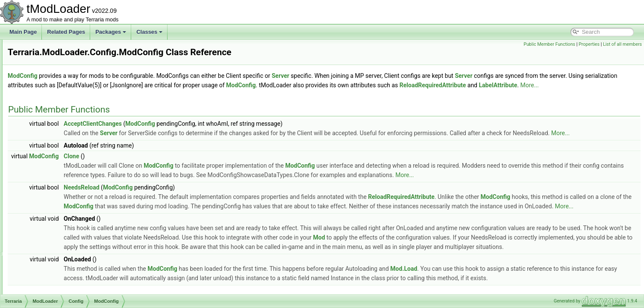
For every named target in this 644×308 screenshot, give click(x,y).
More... (245, 95)
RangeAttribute (66, 228)
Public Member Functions (549, 44)
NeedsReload (188, 206)
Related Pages (66, 32)
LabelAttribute (65, 162)
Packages (111, 32)
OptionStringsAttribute (74, 199)
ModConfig (61, 171)
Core (47, 293)
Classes (149, 32)
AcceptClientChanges (200, 133)
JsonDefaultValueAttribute (78, 152)
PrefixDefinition (66, 209)
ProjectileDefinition (70, 218)
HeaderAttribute (67, 105)
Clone (178, 175)
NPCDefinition (65, 181)
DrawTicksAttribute (70, 86)
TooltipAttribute (66, 284)
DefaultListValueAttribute (77, 77)
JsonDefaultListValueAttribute (82, 143)
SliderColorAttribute (71, 265)
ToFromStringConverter (75, 275)
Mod (532, 266)
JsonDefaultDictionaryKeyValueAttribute (94, 133)
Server (387, 76)
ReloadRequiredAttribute (77, 237)
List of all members (622, 44)
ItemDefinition (64, 124)
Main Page (23, 32)
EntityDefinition (66, 96)
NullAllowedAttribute (72, 190)
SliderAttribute (65, 256)
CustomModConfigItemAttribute (84, 58)
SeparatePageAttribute (75, 246)
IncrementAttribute (70, 115)
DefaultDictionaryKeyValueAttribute (89, 68)
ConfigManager (66, 49)
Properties (589, 44)
